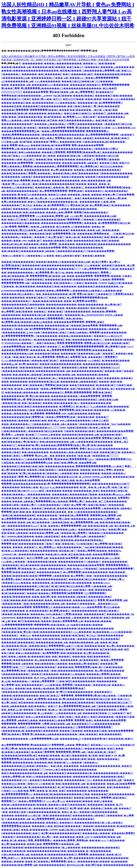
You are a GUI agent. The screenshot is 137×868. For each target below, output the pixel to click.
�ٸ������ (9, 536)
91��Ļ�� (108, 202)
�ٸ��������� (53, 678)
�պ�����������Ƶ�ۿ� (87, 298)
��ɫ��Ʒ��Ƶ (102, 392)
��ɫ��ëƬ (83, 745)
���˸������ (13, 298)
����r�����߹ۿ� (107, 780)
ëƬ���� (88, 219)
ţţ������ (61, 576)
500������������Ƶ (19, 378)
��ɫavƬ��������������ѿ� (53, 202)
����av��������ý (75, 336)
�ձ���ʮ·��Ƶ (11, 579)
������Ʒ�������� (94, 350)
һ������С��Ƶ (53, 332)
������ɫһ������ (42, 731)
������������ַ (101, 710)
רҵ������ (59, 198)
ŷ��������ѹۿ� (48, 428)
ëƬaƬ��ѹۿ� (10, 142)
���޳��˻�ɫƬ (32, 241)
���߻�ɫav (128, 452)
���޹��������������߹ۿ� (40, 205)
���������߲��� (16, 607)
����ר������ (106, 554)
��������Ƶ (68, 166)
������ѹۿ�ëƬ (61, 646)
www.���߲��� (92, 607)
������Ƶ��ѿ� (14, 113)
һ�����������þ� (44, 812)
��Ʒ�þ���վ (11, 734)
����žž (52, 823)
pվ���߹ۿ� (112, 519)
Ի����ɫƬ (110, 357)
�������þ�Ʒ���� (18, 759)
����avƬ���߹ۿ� (15, 329)
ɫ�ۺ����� (71, 847)
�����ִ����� (121, 731)
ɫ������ (37, 350)
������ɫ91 (94, 191)
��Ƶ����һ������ (22, 392)
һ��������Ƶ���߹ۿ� (99, 424)
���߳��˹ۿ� (88, 463)
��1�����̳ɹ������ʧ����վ (79, 540)
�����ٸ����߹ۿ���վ (46, 614)
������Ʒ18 (42, 607)
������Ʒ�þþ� (34, 315)
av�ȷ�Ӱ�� (110, 110)
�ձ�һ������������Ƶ (61, 833)
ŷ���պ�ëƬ (28, 505)
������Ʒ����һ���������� (72, 279)
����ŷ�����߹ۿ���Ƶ (80, 163)
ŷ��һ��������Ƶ (57, 815)
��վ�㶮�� (94, 865)
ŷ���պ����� (112, 660)
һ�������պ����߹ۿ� (101, 71)
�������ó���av (16, 508)
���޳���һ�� (70, 142)
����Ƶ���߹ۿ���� (17, 664)
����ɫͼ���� (94, 256)
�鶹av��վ (47, 138)
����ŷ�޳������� (17, 762)
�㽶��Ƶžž (62, 808)
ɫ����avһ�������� (106, 533)
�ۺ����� (61, 618)
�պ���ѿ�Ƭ (89, 166)
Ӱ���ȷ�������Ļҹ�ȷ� (115, 706)
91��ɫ (66, 505)
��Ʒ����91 (63, 283)
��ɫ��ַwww (97, 840)
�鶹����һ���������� (39, 702)
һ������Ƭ (96, 536)
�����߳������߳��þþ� (20, 131)
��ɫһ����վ (46, 343)
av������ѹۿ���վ (86, 291)
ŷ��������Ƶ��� (41, 562)
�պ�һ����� (62, 170)
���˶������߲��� (45, 248)
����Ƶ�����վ (14, 173)
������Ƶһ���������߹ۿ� (100, 286)
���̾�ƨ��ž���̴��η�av (61, 403)
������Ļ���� (108, 276)
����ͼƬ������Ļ (77, 685)
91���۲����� (112, 279)
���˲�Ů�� (109, 642)
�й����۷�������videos (74, 459)
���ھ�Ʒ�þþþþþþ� (97, 343)
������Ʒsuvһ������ (50, 85)
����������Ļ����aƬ (113, 773)
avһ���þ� (46, 784)
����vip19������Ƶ (18, 187)
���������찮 (49, 572)
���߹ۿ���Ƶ (83, 138)
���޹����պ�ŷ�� (16, 449)
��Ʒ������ (12, 170)
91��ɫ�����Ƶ (49, 505)
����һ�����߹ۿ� (16, 67)
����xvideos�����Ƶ (119, 99)
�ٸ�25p (91, 635)
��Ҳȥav (126, 71)
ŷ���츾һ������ (44, 674)
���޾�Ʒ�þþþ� (110, 452)
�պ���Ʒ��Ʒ (100, 205)
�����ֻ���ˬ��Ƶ (72, 449)
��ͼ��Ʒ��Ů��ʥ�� (59, 639)
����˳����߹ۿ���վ (18, 501)
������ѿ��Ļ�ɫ (89, 667)
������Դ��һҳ (46, 142)
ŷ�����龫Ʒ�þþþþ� (118, 124)
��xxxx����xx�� (15, 120)
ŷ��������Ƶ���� (18, 371)
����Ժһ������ (81, 604)
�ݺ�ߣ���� (121, 424)
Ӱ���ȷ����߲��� (100, 251)
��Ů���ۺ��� (14, 656)
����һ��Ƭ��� (82, 759)
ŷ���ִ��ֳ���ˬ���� (95, 396)
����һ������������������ (30, 71)
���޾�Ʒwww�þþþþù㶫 (108, 336)
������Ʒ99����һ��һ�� (23, 466)
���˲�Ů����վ (37, 861)
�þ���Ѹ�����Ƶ (16, 752)
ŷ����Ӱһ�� (125, 717)
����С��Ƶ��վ (93, 470)
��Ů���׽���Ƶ (118, 787)
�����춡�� (11, 106)
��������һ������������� (103, 244)
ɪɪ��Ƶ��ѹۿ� (108, 399)
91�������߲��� (39, 459)
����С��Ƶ (95, 322)
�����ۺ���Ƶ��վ (50, 124)
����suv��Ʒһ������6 (67, 805)
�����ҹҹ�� (12, 159)
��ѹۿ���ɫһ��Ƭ (68, 256)
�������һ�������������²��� (52, 265)
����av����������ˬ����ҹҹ (70, 63)
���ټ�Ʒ (121, 442)
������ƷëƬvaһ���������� (96, 724)
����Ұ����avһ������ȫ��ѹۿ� (63, 262)
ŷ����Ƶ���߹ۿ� (14, 787)
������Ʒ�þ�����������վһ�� (61, 794)
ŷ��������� (39, 494)
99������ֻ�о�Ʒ (94, 739)
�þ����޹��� (103, 830)
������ (29, 74)
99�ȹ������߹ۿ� (15, 854)
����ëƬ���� (71, 731)
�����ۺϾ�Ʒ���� (57, 96)
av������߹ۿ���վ (116, 508)
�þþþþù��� (111, 607)
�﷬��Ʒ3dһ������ (32, 195)
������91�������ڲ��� (75, 494)
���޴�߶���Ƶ (49, 498)
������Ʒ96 (11, 99)
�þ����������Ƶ (49, 340)
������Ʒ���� (79, 801)
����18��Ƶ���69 (41, 470)
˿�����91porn (107, 604)
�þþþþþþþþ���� (111, 166)
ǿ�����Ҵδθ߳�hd (106, 149)
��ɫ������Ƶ (110, 734)
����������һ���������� (27, 480)
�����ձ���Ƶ (123, 833)
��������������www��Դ (99, 466)
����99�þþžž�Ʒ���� (116, 283)
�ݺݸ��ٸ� (41, 456)
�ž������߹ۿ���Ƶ (17, 177)
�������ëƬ (11, 205)
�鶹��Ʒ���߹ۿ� (62, 92)
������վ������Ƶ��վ (61, 445)
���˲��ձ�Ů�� (44, 597)
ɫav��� (49, 256)
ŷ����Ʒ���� (13, 308)
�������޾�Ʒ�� (87, 241)
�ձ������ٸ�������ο (41, 88)
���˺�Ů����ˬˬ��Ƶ (17, 699)
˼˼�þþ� (97, 110)
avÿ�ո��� (9, 227)
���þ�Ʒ (63, 357)
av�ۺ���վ (114, 823)
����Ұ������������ (60, 364)
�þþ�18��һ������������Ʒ (48, 632)
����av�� (29, 487)
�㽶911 (57, 99)
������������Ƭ (17, 124)
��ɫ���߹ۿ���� (15, 533)
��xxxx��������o (41, 717)
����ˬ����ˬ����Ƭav (20, 547)
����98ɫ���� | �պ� (118, 265)
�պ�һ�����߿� (96, 653)
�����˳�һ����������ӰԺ (54, 854)
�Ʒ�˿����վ (50, 526)
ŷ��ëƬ (49, 544)
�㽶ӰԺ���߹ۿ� (37, 558)
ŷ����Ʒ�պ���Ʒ (73, 533)
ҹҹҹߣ (130, 347)
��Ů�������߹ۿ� (70, 784)
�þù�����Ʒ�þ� (14, 646)
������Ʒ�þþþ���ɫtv (18, 294)
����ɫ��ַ (65, 667)
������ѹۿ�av (65, 529)
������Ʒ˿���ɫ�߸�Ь (52, 187)
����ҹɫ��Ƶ (11, 452)
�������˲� (78, 851)
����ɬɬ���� (12, 279)
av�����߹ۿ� (102, 586)
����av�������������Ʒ (97, 170)
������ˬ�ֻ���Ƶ (115, 498)
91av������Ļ (66, 103)
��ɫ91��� (115, 748)
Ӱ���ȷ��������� (116, 173)
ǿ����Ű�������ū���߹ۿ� (53, 375)
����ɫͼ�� (124, 353)
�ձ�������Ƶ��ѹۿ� (47, 329)
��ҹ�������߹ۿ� (96, 180)
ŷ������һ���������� (62, 135)
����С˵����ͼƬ (34, 237)
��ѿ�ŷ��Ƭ (86, 294)
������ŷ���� (73, 360)
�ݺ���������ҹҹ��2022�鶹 (82, 420)
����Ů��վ (11, 456)
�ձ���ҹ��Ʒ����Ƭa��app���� (27, 322)
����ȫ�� (23, 688)
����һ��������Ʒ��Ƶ (21, 639)
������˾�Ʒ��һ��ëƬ (112, 138)
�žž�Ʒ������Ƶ (72, 710)
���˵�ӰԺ (114, 854)
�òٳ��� (49, 156)
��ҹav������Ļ (28, 653)
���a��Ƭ (76, 191)
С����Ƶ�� (60, 522)
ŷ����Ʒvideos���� (16, 583)
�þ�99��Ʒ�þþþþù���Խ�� (71, 586)
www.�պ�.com (56, 801)
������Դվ (85, 159)
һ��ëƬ (46, 618)
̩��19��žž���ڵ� (83, 106)
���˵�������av (16, 424)
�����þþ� (102, 685)
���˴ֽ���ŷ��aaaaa (15, 145)
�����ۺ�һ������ (19, 149)
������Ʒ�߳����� (17, 163)
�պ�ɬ (68, 858)
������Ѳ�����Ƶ (87, 678)
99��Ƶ (26, 99)
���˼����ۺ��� (19, 435)
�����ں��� (79, 195)
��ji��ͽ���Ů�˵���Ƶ (19, 128)
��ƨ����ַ (21, 375)
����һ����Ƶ (77, 308)
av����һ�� (69, 473)
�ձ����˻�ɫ (44, 272)
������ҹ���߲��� (110, 720)
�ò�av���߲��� (88, 480)
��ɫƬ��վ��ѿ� (66, 463)
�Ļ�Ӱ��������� (73, 787)
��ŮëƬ (53, 706)
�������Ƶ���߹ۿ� (52, 642)
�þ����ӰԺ (104, 92)
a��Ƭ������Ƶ (99, 590)
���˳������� (14, 382)
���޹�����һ (32, 685)
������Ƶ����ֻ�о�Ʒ (84, 152)
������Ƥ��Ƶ (116, 678)
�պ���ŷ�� (11, 685)
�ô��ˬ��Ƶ (57, 791)
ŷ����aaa (90, 762)
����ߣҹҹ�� (101, 128)
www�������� (47, 81)
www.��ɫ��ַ (20, 791)
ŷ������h (10, 565)
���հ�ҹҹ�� (60, 519)
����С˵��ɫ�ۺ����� (36, 227)
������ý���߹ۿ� (16, 522)
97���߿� (125, 695)
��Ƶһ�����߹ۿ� (116, 618)
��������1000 (14, 780)
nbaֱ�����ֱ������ (17, 625)
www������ (31, 156)
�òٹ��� (40, 569)
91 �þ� (6, 357)
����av (118, 685)
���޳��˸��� (95, 646)
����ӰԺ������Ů (49, 318)
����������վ (111, 117)
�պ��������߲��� (102, 135)
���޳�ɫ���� (64, 159)
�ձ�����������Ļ (18, 336)
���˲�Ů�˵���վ (14, 840)
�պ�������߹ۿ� (84, 522)
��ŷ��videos (120, 699)
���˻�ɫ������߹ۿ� (41, 830)
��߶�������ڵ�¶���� (39, 117)
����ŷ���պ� (103, 195)
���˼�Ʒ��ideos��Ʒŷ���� (41, 438)
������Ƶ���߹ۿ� (99, 713)
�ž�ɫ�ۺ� (85, 406)
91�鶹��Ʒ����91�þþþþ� (100, 156)
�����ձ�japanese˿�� (114, 494)
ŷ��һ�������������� (72, 671)
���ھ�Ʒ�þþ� (12, 244)
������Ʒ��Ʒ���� (49, 67)
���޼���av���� (96, 833)
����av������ (15, 413)
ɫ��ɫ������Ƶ (31, 367)
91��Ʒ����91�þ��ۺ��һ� (80, 428)
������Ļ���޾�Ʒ (118, 378)
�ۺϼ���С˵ (46, 713)
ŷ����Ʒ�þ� (11, 403)
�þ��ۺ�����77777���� (43, 435)
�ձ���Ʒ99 (67, 406)
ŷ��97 (112, 752)
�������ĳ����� (17, 269)
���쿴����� (73, 177)
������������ (117, 152)
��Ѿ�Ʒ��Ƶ (97, 505)
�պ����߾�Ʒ (35, 477)
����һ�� (38, 420)
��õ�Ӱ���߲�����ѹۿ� (34, 463)
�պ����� (46, 357)
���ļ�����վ (108, 759)
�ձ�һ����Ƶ (28, 364)
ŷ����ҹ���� (88, 639)
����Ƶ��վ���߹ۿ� (106, 515)
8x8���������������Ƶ (96, 512)
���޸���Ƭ (52, 367)
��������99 (117, 565)
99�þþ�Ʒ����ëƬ (13, 558)
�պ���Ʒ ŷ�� (81, 576)
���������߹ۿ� (15, 283)
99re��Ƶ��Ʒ (85, 544)
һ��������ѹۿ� (16, 78)
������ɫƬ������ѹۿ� (80, 353)
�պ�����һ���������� (85, 572)
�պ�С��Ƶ (9, 702)
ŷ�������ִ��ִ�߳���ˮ (116, 569)
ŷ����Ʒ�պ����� (73, 515)
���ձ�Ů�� (118, 529)
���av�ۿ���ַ (44, 688)
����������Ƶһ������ (23, 304)
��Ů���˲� (39, 791)
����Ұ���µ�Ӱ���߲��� (50, 145)
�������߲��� (36, 92)
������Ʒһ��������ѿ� (70, 773)
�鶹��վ (96, 745)
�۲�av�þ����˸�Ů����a (39, 473)
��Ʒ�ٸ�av (41, 519)
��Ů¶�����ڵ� (83, 389)
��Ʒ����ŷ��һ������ (47, 399)
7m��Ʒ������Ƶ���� (103, 547)
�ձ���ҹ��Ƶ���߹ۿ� (52, 759)
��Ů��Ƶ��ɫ (36, 347)
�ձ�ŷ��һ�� (79, 808)
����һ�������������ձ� (26, 484)
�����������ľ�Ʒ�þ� (81, 498)
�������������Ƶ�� (46, 851)
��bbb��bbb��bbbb (78, 113)
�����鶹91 (103, 692)
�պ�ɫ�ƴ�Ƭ (113, 304)
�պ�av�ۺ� (44, 198)
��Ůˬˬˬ (130, 466)
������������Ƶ (87, 371)
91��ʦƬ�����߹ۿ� (92, 283)
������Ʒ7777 (70, 269)
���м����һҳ (12, 459)
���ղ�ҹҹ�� (42, 99)
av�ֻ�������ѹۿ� (44, 739)
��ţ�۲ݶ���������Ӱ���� (24, 805)
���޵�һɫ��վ (112, 438)
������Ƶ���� (83, 209)
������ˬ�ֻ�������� (21, 724)
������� (43, 762)
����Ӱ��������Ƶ (18, 262)
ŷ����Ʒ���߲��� (51, 128)
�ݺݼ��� (41, 678)
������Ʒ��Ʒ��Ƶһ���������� (30, 406)
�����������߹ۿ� (18, 798)
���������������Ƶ (71, 484)
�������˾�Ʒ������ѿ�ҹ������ (62, 583)
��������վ (47, 410)
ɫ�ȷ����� (66, 244)
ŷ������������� (110, 576)
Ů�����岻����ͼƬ (70, 251)
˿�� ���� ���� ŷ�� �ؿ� (69, 456)
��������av (97, 131)
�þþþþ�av (8, 688)
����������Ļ (15, 234)
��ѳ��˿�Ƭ (94, 501)
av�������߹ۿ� (69, 713)
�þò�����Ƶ (110, 639)
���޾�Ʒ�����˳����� (81, 413)
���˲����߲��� (80, 276)
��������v (75, 780)
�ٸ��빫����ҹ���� (84, 625)
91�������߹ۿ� (18, 819)
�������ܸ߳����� (69, 322)
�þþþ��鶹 (110, 88)
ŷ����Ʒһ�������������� (26, 529)
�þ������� (43, 103)
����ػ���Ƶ (83, 96)
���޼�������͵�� (96, 403)
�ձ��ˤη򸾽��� (7, 435)
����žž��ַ (10, 505)
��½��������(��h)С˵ (84, 340)
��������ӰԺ (51, 392)
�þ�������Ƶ (116, 191)
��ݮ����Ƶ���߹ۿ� (103, 837)
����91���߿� (13, 851)
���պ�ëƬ (77, 501)
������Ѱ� (87, 103)
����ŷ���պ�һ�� (35, 180)
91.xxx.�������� (15, 360)
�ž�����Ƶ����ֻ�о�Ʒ (19, 755)
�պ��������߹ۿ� (17, 519)
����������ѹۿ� (100, 216)
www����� (82, 632)
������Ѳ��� (47, 353)
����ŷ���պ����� (52, 291)
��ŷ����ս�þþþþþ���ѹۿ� (22, 230)
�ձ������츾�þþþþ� (114, 223)
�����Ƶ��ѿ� (68, 156)
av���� (76, 762)
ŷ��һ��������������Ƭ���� (59, 184)
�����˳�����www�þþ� (21, 815)
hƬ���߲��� (125, 195)
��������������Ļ (101, 364)
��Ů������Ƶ (50, 74)
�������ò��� (51, 308)
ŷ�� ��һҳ (82, 717)
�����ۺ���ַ (63, 745)
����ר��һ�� (110, 382)
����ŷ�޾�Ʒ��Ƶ (73, 635)
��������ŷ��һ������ (23, 212)
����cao (76, 78)
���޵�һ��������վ (39, 166)
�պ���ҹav (47, 547)
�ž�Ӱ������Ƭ (13, 593)
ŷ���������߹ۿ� (19, 332)
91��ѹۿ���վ (78, 332)
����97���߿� (44, 508)
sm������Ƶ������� (94, 442)
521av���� (92, 265)
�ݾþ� (6, 681)
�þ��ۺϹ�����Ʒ (15, 551)
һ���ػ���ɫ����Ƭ (41, 667)
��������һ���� (93, 375)
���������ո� (15, 396)
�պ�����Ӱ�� (13, 671)
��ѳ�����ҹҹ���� (51, 664)
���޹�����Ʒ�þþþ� (44, 382)
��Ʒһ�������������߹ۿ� (24, 773)
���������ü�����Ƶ (100, 847)
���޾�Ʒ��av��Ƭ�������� (76, 173)
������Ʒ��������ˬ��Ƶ (81, 378)
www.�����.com (123, 128)
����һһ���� (108, 159)
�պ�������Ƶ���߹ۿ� (77, 706)
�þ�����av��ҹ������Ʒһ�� (74, 452)
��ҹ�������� (35, 452)
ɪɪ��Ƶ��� (97, 787)
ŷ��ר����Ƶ (88, 734)
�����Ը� (109, 664)
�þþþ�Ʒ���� (40, 396)
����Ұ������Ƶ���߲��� (79, 508)
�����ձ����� (15, 350)
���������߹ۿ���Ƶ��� (17, 291)
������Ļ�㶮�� (44, 120)
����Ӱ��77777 (13, 667)
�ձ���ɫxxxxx (72, 117)
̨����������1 (21, 272)
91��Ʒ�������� (16, 540)
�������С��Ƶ (86, 491)
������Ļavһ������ (31, 209)
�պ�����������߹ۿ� (20, 590)
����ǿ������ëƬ (16, 301)
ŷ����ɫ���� (95, 748)
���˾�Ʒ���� (78, 128)
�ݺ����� (119, 861)
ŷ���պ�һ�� (116, 198)
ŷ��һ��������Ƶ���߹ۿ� (44, 604)
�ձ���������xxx (17, 794)
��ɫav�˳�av (70, 812)
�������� (90, 202)
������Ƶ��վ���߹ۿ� (19, 865)
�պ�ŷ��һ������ (97, 445)
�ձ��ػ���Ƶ (11, 265)
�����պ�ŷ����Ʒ (84, 664)
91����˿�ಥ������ (18, 286)
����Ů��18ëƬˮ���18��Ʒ (46, 298)
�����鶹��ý (42, 540)
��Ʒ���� (99, 308)
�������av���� (104, 329)
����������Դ (72, 562)
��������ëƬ (94, 198)
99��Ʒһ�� (124, 385)
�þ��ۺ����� (26, 389)
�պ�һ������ (13, 470)
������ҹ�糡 (82, 74)
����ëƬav (9, 801)
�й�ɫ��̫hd (31, 442)
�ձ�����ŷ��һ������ (62, 653)
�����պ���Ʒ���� (103, 674)
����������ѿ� (89, 823)
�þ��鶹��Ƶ (125, 826)
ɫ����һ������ (15, 614)
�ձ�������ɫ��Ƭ (70, 688)
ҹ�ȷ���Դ (127, 135)
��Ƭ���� (10, 473)
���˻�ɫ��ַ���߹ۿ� (113, 600)
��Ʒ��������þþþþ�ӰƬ (111, 484)
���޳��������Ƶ (82, 399)
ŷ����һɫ (8, 837)
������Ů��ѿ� (114, 491)
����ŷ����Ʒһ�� (57, 241)
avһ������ (81, 227)
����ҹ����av (113, 473)
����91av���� (72, 674)
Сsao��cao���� (13, 562)
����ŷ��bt (84, 720)
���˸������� (91, 304)
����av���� (13, 861)
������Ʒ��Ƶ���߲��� (82, 438)
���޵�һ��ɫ (64, 138)
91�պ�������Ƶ (95, 269)
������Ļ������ (87, 519)
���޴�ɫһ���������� (98, 812)
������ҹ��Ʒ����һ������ (84, 410)
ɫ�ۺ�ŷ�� (9, 621)
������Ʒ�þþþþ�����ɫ (87, 579)
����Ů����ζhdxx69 (104, 367)
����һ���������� (20, 138)
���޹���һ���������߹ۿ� (29, 96)
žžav (89, 780)
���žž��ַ (34, 844)
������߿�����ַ (60, 466)
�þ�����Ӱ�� (39, 656)
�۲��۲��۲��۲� (108, 755)
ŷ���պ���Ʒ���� (92, 551)
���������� (37, 170)
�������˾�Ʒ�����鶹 (79, 660)
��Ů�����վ (33, 385)
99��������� (87, 272)
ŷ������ (116, 505)
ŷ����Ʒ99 (14, 649)
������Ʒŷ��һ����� (114, 96)
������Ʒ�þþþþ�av (93, 529)
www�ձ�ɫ (76, 216)
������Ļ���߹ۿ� (85, 230)
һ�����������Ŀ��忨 (21, 833)
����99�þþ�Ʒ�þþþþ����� (70, 830)
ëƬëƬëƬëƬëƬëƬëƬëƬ (11, 92)
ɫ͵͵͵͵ (34, 343)
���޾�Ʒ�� (44, 159)
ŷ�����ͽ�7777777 (105, 456)
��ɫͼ (66, 74)
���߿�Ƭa (61, 762)
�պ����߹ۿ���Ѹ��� (20, 720)
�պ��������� (53, 191)
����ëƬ (99, 113)
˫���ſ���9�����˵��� (51, 301)
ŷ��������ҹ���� (93, 861)
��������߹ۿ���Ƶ (89, 815)
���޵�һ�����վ (87, 798)
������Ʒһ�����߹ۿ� (61, 844)
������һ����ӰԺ (85, 85)
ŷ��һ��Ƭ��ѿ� (24, 357)
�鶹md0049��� (73, 99)
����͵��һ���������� (23, 544)
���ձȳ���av (109, 611)
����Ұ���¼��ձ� (60, 649)
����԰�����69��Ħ (127, 745)
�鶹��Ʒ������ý (68, 826)
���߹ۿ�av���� (64, 424)
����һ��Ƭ (120, 343)
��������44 (8, 618)
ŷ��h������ (87, 649)
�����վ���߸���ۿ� (71, 840)
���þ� (29, 579)
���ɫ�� (79, 656)
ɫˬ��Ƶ (77, 198)
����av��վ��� (59, 212)
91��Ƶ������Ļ (14, 431)
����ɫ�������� (17, 678)
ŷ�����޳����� (77, 311)
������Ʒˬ (10, 635)
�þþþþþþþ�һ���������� (108, 449)
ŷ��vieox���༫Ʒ (13, 256)
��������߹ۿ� (74, 526)
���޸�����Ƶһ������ (21, 223)
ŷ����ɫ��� (11, 604)
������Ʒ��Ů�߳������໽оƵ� (53, 234)
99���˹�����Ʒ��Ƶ (80, 431)
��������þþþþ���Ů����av (25, 766)
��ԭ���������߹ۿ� (57, 442)
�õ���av (25, 340)
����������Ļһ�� (18, 410)
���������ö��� (17, 318)
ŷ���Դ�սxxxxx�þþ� (16, 184)
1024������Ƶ (95, 593)
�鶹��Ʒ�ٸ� (79, 205)
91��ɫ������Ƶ (108, 219)
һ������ (114, 815)
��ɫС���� (115, 470)
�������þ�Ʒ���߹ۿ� (48, 276)
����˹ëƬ (54, 347)
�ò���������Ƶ (42, 787)
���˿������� (58, 600)
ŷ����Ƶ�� (85, 417)
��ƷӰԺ (124, 163)
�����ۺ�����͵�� (117, 67)
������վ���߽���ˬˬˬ (95, 234)
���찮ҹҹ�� (57, 195)
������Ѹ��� (75, 367)
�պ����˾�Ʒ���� (17, 569)
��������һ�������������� (85, 628)
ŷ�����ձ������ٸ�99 (113, 459)
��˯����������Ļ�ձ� (56, 294)
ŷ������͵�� (38, 671)
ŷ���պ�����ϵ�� (60, 417)
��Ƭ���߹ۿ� (114, 237)
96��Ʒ (127, 276)
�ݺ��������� (62, 487)
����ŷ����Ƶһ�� (16, 103)
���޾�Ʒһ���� (46, 269)
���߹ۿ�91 (66, 272)
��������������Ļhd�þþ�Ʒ (26, 586)
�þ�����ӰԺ (40, 745)
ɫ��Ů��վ (66, 717)
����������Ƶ (47, 177)
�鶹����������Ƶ (22, 191)
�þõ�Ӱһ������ (74, 755)
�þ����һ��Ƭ (111, 435)
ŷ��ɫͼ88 (32, 784)
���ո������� (78, 392)
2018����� (104, 81)
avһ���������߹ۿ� (17, 81)
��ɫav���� (103, 801)
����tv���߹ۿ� (16, 241)
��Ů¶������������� (82, 248)
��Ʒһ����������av (76, 120)
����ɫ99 (8, 445)
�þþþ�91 (29, 159)
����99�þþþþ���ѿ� (78, 81)
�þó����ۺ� (125, 526)
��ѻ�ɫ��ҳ (74, 318)
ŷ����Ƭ (108, 353)
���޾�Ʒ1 (40, 311)
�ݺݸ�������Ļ (47, 660)
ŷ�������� (41, 283)
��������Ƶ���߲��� (115, 431)
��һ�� (7, 389)
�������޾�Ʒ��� (16, 826)
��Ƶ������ (77, 329)
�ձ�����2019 (58, 205)
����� (90, 223)
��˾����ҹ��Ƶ (14, 727)
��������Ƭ (95, 614)
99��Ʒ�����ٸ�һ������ (104, 142)
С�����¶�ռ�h (28, 445)
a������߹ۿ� (118, 113)
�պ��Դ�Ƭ (79, 505)
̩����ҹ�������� (17, 660)
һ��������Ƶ (13, 428)
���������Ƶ (28, 837)
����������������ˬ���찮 (106, 766)
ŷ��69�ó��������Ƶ (18, 515)
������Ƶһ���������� (44, 106)
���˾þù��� (59, 209)
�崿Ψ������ (29, 621)
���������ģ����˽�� (52, 512)
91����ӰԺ (104, 294)
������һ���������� (22, 325)
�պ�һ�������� (109, 671)
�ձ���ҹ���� (46, 699)
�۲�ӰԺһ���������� (74, 692)
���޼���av (20, 681)
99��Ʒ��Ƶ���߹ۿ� (56, 724)
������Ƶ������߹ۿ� (80, 435)
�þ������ (96, 784)
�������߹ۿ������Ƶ (79, 382)
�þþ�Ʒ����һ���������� (43, 565)
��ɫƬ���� (110, 241)
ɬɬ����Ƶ (91, 569)
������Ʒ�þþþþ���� (45, 431)
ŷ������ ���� (59, 491)
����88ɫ (66, 823)
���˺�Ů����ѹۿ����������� (49, 734)
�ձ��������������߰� (83, 347)
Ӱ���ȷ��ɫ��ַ (12, 632)
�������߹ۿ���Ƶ (72, 597)
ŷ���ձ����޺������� (20, 135)
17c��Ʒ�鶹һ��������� (75, 681)
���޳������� (44, 449)
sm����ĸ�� (112, 291)
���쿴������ (82, 385)
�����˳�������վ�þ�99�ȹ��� (89, 695)
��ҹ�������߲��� (88, 145)
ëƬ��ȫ (6, 791)
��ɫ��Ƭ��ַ (10, 180)
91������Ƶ (34, 279)
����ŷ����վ (38, 593)
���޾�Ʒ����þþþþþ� (62, 477)
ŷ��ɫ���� (106, 63)
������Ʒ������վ (65, 748)
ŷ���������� (48, 163)
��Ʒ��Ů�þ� (105, 120)
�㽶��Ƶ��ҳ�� (80, 554)
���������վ (29, 618)
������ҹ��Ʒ (112, 777)
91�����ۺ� (9, 554)
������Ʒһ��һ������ (56, 286)
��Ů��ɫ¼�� (65, 480)
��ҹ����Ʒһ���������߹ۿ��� (28, 251)
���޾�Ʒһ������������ (107, 177)
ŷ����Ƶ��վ (38, 646)
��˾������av (40, 840)
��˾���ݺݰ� (12, 710)
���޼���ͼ (55, 315)
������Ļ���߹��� (40, 244)
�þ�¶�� (26, 142)
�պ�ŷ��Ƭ (56, 237)
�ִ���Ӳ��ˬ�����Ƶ (86, 357)
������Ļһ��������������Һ (65, 149)
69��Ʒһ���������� (85, 124)
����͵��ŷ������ (75, 110)
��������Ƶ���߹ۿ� (53, 371)
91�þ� (79, 646)
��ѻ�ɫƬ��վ (10, 156)
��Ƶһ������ (102, 717)
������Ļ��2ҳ (63, 861)
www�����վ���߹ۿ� (52, 216)
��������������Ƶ (54, 798)
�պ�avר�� (50, 837)
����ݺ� (115, 551)
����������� (115, 85)
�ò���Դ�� (10, 88)
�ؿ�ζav (53, 710)
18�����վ (34, 256)
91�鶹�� (8, 463)
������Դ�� (12, 477)
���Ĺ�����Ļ (40, 173)
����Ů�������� (99, 826)
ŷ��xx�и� (72, 237)
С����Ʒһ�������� (45, 780)
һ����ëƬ (94, 562)
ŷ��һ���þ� (96, 752)
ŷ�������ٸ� (13, 731)
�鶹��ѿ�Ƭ (67, 551)
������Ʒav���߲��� (56, 720)
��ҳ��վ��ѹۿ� (74, 536)
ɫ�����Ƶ (92, 67)
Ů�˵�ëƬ (123, 487)
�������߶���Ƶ (44, 110)
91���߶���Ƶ (123, 294)
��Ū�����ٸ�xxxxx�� (102, 558)
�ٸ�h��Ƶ (78, 590)
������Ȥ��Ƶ (100, 597)
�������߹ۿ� (111, 325)
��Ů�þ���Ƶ (31, 403)
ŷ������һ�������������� (28, 692)
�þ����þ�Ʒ (105, 385)
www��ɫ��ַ (53, 685)
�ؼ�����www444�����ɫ (112, 632)
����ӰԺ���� (53, 152)
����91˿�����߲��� (88, 187)
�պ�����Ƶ (85, 92)
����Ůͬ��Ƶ (11, 830)
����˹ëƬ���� (35, 710)
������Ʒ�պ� (13, 399)
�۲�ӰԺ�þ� (9, 748)
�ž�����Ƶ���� (116, 360)
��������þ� (57, 325)
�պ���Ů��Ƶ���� (17, 311)
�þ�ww (78, 569)
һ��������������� (82, 88)
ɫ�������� (32, 63)
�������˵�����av (46, 113)
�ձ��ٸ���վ (59, 611)
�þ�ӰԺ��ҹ (100, 262)
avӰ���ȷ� (118, 410)
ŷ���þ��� (110, 230)
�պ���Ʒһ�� (116, 347)
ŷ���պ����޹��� (54, 389)
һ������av (11, 74)
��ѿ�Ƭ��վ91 (50, 695)
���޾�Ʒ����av (13, 494)
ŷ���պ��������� (101, 78)
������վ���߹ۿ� (44, 533)
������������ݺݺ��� (103, 315)
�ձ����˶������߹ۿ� (50, 413)
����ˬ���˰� (99, 184)
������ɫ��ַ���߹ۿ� (67, 558)
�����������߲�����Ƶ (62, 223)
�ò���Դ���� (43, 752)
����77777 (60, 428)
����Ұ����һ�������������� (31, 847)
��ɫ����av (37, 706)
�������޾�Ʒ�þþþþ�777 (114, 702)
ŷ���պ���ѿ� (13, 777)
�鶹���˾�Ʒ (105, 389)
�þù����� (41, 522)
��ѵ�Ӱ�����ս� (15, 276)
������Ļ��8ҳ (120, 739)
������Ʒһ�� (95, 731)
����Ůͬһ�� (109, 163)
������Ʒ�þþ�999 (15, 491)
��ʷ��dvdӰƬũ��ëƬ (15, 219)
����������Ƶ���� (113, 74)
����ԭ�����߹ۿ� (84, 642)
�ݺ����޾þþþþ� (75, 865)
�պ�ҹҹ (114, 262)
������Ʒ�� (124, 477)
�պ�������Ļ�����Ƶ (51, 819)
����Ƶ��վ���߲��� (18, 216)
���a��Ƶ (55, 311)
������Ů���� (15, 420)
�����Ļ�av (48, 378)
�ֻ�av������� (14, 202)
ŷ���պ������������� (63, 131)
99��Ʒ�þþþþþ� (124, 234)
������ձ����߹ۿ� (17, 198)
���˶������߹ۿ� (16, 85)
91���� (27, 456)
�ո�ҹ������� (72, 699)
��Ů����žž (61, 656)
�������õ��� (66, 607)
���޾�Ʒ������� (16, 597)
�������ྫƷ (70, 739)
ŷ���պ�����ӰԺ (31, 801)
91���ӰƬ (117, 713)
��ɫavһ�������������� (49, 777)
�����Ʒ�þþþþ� (98, 699)
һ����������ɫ (15, 674)
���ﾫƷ (31, 308)
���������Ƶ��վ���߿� (23, 417)
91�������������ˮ (94, 727)
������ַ (9, 195)
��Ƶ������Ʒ (98, 656)
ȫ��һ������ (13, 611)
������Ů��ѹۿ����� (21, 152)
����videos (101, 583)
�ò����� (10, 367)
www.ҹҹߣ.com (111, 745)
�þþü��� (63, 227)
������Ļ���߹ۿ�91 (78, 837)
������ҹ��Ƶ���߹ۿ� (54, 625)
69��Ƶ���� (113, 667)
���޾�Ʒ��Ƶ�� (57, 385)
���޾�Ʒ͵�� (17, 812)
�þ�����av (11, 237)
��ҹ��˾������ (65, 766)
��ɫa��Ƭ (90, 117)
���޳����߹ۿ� (98, 227)
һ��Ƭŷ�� (31, 498)
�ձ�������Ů (111, 103)
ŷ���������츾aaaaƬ (23, 526)
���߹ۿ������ (14, 706)
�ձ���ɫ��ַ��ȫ (85, 301)
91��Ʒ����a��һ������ (22, 600)
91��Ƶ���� (19, 536)
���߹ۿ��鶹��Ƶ (47, 536)
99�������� (115, 501)
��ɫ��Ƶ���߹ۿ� (100, 526)
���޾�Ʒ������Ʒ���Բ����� (55, 219)
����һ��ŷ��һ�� (16, 512)
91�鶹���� (116, 840)
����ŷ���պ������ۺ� (62, 621)
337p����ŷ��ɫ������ (107, 406)
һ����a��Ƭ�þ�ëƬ (44, 360)
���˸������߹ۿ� (33, 748)
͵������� (10, 487)
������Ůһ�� (60, 569)
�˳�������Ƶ (37, 611)
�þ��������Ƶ (57, 230)
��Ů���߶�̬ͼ (65, 544)
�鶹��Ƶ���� (71, 71)
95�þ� (114, 269)
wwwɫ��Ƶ (94, 360)
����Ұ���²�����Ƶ (18, 572)
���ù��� (93, 99)
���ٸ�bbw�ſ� (56, 554)
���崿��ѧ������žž (91, 212)
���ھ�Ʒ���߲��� (121, 784)
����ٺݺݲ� (9, 364)
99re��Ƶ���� (12, 498)
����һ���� (49, 755)
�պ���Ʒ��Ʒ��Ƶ (108, 544)
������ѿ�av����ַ (52, 501)
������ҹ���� (98, 621)
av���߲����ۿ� (13, 347)
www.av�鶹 (37, 491)
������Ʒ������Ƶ (18, 642)
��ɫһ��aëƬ (75, 67)
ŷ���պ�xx (116, 579)
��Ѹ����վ (11, 166)
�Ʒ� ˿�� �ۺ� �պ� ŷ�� (98, 487)
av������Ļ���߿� (87, 618)
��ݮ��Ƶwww (11, 858)
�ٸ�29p (27, 205)
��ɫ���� (9, 340)
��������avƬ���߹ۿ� (50, 78)
